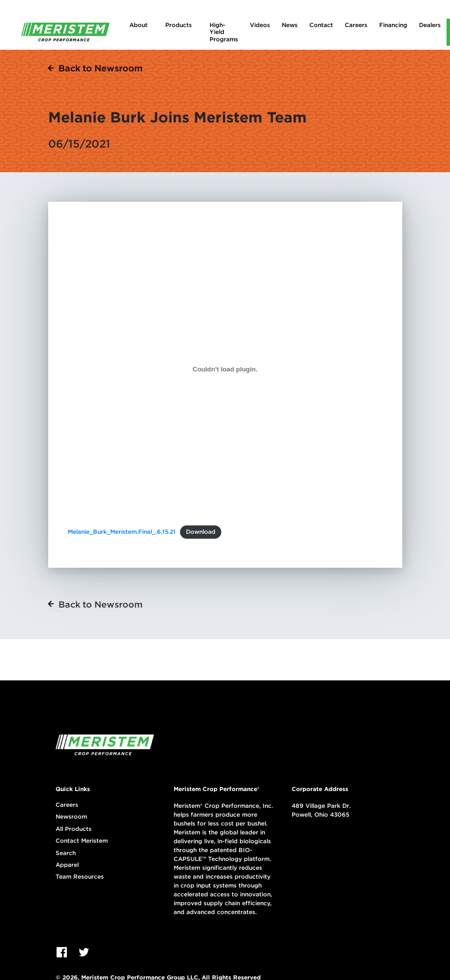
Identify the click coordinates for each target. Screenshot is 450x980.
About (138, 25)
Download (201, 532)
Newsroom (71, 817)
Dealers (430, 25)
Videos (260, 25)
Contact (321, 25)
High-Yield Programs (224, 32)
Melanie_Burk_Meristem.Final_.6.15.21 (122, 532)
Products (179, 25)
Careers (356, 25)
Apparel (67, 865)
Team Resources (80, 877)
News (290, 25)
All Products (74, 829)
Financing (393, 25)
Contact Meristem (82, 841)
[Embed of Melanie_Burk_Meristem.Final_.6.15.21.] (225, 369)
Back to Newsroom (101, 68)
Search (66, 853)
